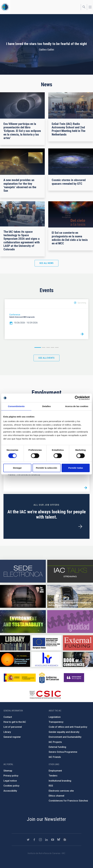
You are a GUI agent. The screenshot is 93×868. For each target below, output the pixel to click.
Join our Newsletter (46, 819)
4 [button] (52, 347)
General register (12, 737)
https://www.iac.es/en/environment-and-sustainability (23, 622)
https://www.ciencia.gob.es (20, 678)
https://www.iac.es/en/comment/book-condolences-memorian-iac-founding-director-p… (78, 659)
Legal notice (10, 781)
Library (7, 732)
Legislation (55, 717)
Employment (55, 771)
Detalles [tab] (46, 406)
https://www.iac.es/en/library (15, 643)
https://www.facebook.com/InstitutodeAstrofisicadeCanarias (34, 840)
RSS (51, 786)
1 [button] (38, 347)
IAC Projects (55, 742)
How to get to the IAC (15, 722)
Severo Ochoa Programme (63, 752)
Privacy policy (11, 776)
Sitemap (8, 771)
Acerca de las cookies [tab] (77, 406)
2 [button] (44, 347)
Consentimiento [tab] (16, 406)
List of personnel (13, 727)
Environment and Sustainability (65, 737)
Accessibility (10, 791)
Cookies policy (11, 786)
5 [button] (57, 347)
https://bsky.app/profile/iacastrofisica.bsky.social (59, 840)
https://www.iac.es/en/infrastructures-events (70, 596)
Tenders (53, 776)
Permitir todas (76, 468)
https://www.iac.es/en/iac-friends (15, 659)
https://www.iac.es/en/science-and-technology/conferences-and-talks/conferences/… (23, 596)
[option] (46, 319)
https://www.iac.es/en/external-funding (78, 643)
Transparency (56, 722)
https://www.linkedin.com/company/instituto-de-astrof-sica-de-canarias (46, 840)
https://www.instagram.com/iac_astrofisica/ (40, 840)
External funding (57, 747)
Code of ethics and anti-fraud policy (68, 727)
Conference (15, 315)
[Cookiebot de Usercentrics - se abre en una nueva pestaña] (77, 398)
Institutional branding (60, 781)
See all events (46, 358)
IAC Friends (55, 757)
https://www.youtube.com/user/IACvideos (53, 840)
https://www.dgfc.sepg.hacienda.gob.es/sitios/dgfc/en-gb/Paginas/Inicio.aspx (47, 643)
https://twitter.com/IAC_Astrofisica (28, 840)
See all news (46, 263)
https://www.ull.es (74, 678)
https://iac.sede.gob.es (23, 571)
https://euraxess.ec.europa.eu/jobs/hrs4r (47, 659)
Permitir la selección (46, 468)
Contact (8, 717)
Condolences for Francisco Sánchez (68, 801)
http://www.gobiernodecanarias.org (49, 678)
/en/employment (80, 527)
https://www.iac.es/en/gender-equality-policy (70, 622)
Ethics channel (56, 796)
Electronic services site (61, 791)
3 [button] (48, 347)
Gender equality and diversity (64, 732)
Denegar (17, 468)
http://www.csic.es (45, 695)
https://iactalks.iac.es (70, 571)
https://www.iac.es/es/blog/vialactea (65, 840)
